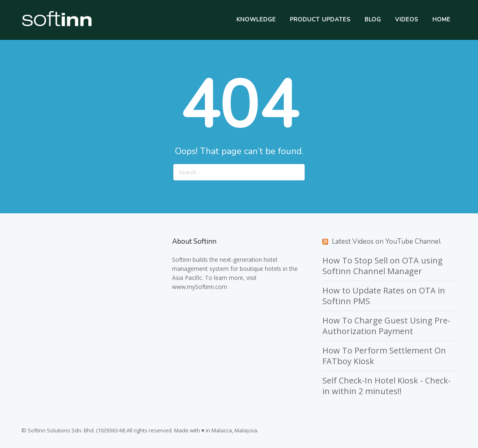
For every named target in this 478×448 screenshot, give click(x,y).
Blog (373, 20)
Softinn (182, 260)
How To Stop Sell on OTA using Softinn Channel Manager (383, 266)
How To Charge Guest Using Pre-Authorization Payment (386, 326)
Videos (407, 20)
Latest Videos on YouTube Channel (386, 241)
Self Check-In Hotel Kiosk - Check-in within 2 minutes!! (387, 386)
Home (441, 20)
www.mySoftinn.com (200, 287)
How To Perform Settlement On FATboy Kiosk (384, 356)
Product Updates (320, 20)
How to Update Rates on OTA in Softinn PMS (384, 296)
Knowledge (256, 20)
